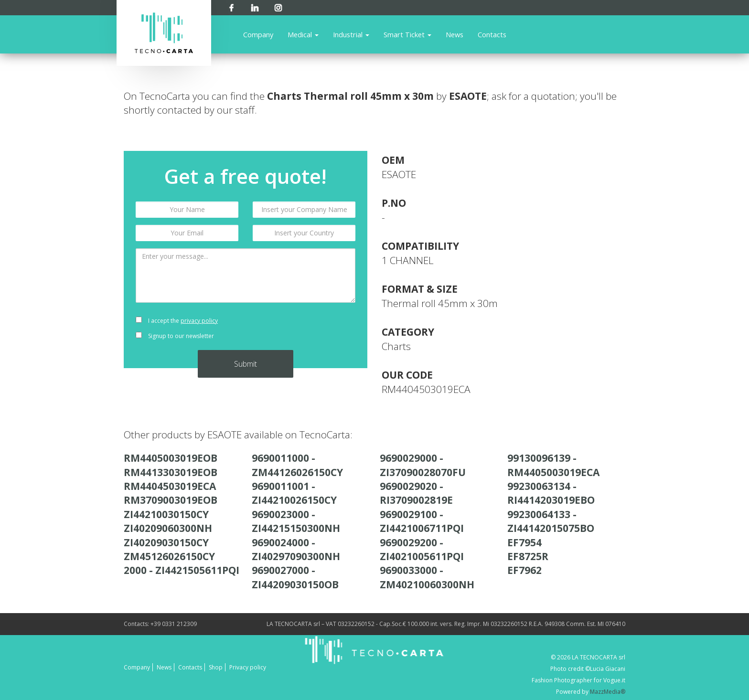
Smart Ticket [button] (407, 34)
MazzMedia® (608, 692)
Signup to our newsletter (175, 336)
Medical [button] (303, 34)
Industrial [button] (351, 34)
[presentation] (304, 329)
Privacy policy (248, 667)
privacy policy (199, 321)
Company (258, 34)
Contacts (492, 34)
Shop (216, 667)
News (455, 34)
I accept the (177, 321)
